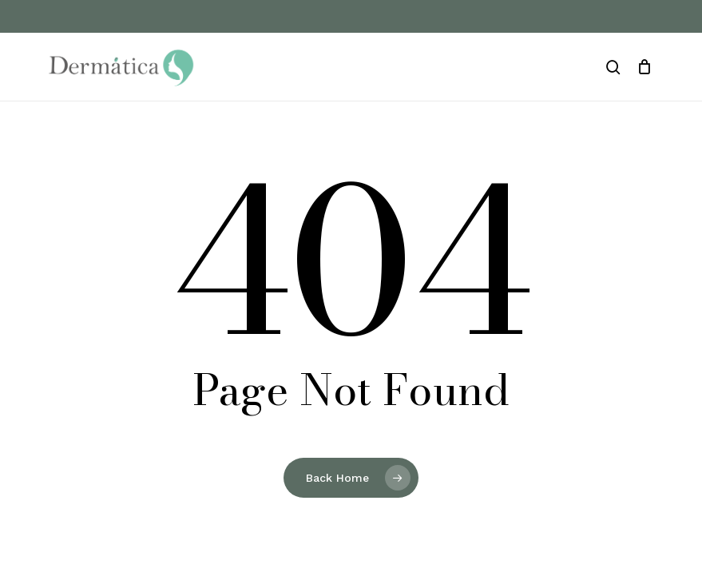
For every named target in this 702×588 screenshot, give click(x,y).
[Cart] (644, 67)
